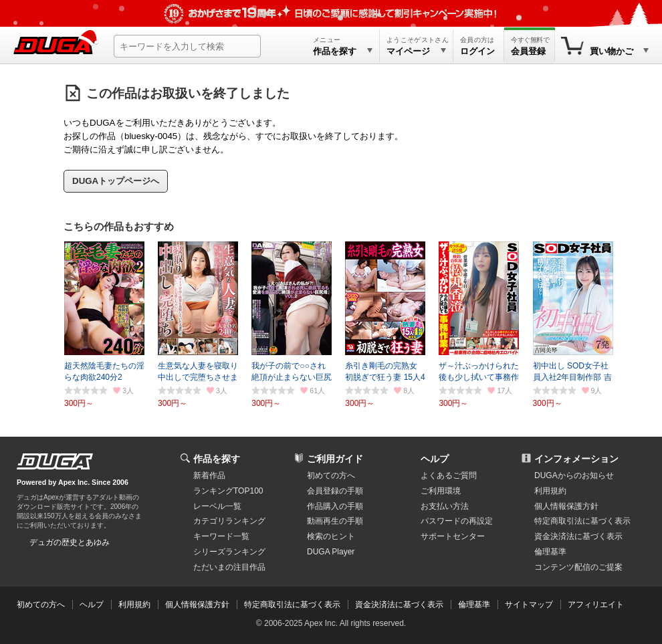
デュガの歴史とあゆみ (70, 542)
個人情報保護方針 (566, 506)
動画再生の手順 (335, 521)
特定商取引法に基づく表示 (292, 605)
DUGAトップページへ (116, 181)
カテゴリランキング (229, 521)
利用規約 (550, 491)
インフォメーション (576, 459)
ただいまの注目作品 (229, 567)
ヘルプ (435, 459)
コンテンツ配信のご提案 (578, 567)
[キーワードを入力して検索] (187, 46)
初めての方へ (331, 475)
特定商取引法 (582, 521)
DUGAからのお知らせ (574, 475)
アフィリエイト (596, 605)
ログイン (477, 51)
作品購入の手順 (335, 506)
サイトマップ (529, 605)
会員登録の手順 (335, 491)
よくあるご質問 (449, 475)
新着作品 (209, 475)
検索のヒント (331, 536)
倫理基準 (550, 552)
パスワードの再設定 (457, 521)
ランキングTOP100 (228, 491)
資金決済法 (578, 536)
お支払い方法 (445, 506)
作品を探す (217, 459)
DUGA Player (331, 552)
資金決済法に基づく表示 (399, 605)
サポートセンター (453, 536)
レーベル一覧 (217, 506)
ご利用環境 (441, 491)
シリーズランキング (229, 552)
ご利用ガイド (335, 459)
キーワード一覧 (221, 536)
